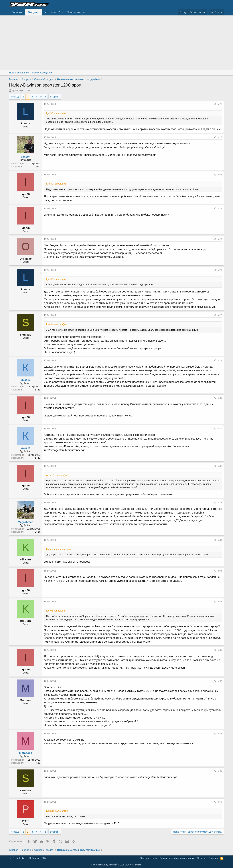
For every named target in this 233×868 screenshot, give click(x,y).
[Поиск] (216, 12)
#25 (220, 239)
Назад (15, 97)
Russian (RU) (37, 858)
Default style (18, 858)
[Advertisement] (116, 43)
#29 (220, 398)
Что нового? (52, 12)
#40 (220, 802)
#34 (220, 571)
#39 (220, 771)
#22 (220, 137)
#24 (220, 209)
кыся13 (25, 380)
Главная (17, 12)
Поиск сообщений (42, 73)
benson (26, 157)
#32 (220, 503)
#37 (220, 681)
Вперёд (54, 97)
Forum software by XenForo (116, 865)
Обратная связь (148, 858)
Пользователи (76, 12)
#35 (220, 602)
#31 (220, 466)
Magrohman (26, 522)
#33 (220, 540)
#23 (220, 175)
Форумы (33, 12)
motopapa (26, 753)
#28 (220, 360)
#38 (220, 734)
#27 (220, 315)
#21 (220, 104)
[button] (62, 12)
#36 (220, 650)
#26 (220, 270)
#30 (220, 429)
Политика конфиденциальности (177, 858)
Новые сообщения (19, 73)
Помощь (202, 858)
